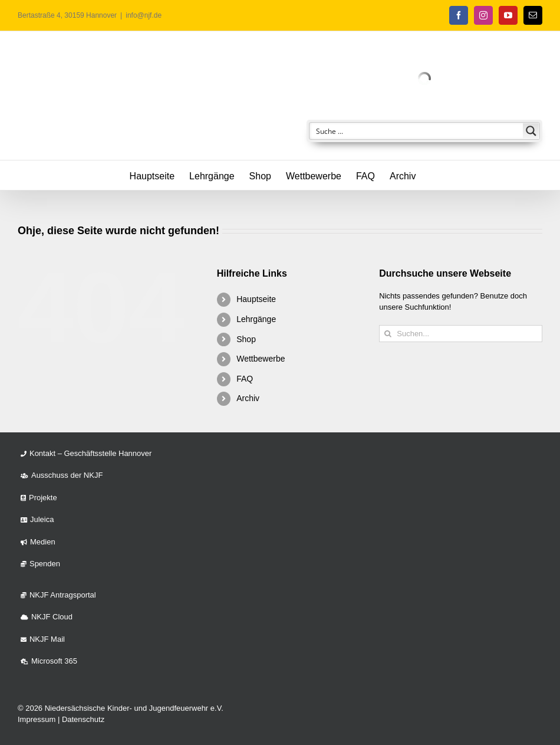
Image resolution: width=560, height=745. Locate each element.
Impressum (37, 719)
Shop (246, 339)
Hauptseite (256, 299)
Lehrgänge (256, 319)
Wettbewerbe (261, 359)
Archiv (248, 398)
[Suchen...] (461, 334)
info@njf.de (144, 15)
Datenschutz (83, 719)
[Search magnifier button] (531, 131)
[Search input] (417, 131)
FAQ (245, 379)
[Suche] (388, 334)
